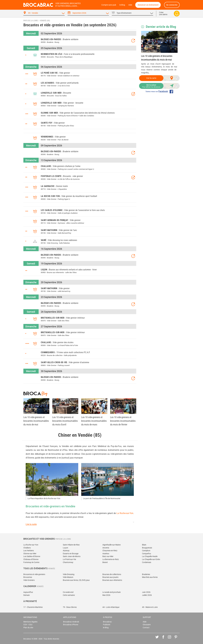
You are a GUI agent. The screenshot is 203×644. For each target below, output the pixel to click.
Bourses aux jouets (110, 577)
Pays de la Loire (31, 21)
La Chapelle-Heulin (150, 556)
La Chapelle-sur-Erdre (151, 559)
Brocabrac (107, 622)
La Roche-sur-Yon (125, 513)
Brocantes (28, 577)
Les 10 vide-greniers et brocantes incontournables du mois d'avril (65, 421)
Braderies (146, 574)
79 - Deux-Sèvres (70, 607)
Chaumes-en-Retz (110, 551)
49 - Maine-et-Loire (150, 607)
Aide (130, 5)
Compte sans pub (109, 5)
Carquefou (147, 554)
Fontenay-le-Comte (31, 562)
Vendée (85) (45, 21)
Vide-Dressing (69, 574)
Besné (105, 562)
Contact (146, 628)
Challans (27, 548)
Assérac (106, 554)
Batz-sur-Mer (108, 556)
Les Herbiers (29, 551)
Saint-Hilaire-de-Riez (71, 545)
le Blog (122, 5)
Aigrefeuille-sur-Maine (112, 545)
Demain (27, 595)
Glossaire (147, 625)
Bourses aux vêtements (112, 580)
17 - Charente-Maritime (33, 607)
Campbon (146, 551)
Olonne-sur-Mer (30, 554)
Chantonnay (68, 562)
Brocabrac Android (71, 622)
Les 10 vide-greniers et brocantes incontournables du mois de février (123, 421)
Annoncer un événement (148, 5)
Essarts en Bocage (71, 554)
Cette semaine (69, 595)
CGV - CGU (28, 625)
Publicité (107, 625)
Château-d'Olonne (31, 559)
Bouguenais (147, 548)
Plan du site (28, 628)
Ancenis (106, 548)
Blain (144, 545)
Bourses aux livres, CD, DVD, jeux (76, 580)
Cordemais (147, 562)
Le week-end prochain (112, 592)
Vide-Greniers (29, 580)
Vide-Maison (68, 577)
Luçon (65, 548)
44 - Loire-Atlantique (111, 607)
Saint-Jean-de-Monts (72, 556)
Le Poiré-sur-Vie (69, 559)
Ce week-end (68, 592)
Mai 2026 (106, 595)
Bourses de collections (112, 574)
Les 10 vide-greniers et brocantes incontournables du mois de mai (157, 58)
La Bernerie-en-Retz (111, 559)
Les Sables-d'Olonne (32, 556)
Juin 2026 (146, 592)
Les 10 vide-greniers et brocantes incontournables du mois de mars (94, 421)
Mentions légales (30, 622)
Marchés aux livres (150, 577)
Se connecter (172, 5)
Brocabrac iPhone (71, 625)
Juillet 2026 (147, 595)
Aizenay (66, 551)
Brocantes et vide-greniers (34, 574)
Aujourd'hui (28, 592)
